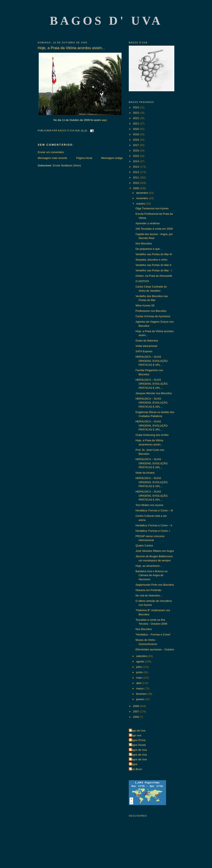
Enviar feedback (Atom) (67, 165)
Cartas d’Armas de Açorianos (153, 316)
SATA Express (144, 351)
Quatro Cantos (144, 546)
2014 (136, 161)
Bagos (134, 764)
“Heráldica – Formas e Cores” (153, 635)
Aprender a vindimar (148, 223)
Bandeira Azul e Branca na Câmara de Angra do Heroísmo (151, 575)
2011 (136, 177)
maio (140, 678)
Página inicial (84, 158)
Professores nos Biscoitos (151, 311)
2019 (136, 134)
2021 (136, 124)
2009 (136, 188)
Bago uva (136, 735)
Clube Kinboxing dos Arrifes (152, 435)
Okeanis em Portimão (148, 590)
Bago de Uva (138, 731)
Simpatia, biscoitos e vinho (151, 260)
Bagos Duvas (138, 745)
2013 (136, 167)
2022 (136, 118)
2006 (136, 717)
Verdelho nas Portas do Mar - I (154, 270)
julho (139, 667)
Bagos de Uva (138, 750)
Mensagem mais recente (52, 158)
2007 (136, 711)
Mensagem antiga (112, 158)
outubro (141, 204)
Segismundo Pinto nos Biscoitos (155, 585)
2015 (136, 156)
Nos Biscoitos (144, 243)
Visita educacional (146, 346)
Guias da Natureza (147, 341)
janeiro (141, 699)
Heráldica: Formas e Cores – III (154, 510)
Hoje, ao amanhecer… (149, 566)
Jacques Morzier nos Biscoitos (154, 393)
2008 (136, 706)
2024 (136, 107)
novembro (143, 198)
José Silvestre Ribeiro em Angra (155, 551)
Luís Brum (136, 769)
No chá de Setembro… (149, 596)
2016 (136, 151)
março (140, 688)
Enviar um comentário (51, 152)
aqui (104, 120)
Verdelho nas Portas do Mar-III (154, 254)
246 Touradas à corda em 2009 (154, 229)
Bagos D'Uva (138, 740)
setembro (142, 656)
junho (140, 672)
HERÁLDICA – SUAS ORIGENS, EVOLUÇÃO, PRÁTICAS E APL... (152, 361)
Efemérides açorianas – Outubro (155, 649)
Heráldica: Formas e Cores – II (154, 525)
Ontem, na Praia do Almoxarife (154, 276)
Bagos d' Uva (106, 21)
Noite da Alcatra (145, 473)
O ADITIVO (142, 281)
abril (139, 683)
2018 (136, 140)
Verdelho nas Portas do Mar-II (153, 265)
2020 (136, 129)
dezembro (143, 193)
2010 (136, 183)
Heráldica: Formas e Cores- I (153, 531)
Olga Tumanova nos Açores (152, 208)
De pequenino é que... (149, 249)
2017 (136, 145)
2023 (136, 113)
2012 (136, 172)
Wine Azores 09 (145, 305)
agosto (141, 661)
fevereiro (142, 694)
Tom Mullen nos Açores (149, 505)
